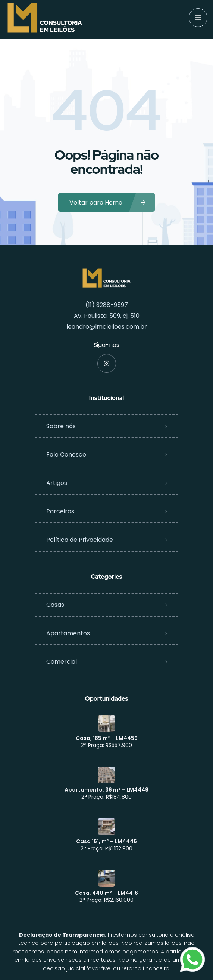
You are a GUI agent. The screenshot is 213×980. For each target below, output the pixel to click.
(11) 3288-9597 (107, 305)
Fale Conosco (66, 454)
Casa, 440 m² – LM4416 (106, 893)
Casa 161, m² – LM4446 (106, 841)
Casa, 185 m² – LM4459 (107, 738)
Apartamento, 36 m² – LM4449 (106, 790)
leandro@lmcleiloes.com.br (107, 327)
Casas (55, 605)
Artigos (57, 483)
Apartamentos (68, 633)
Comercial (62, 662)
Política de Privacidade (80, 540)
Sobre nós (61, 426)
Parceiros (60, 511)
